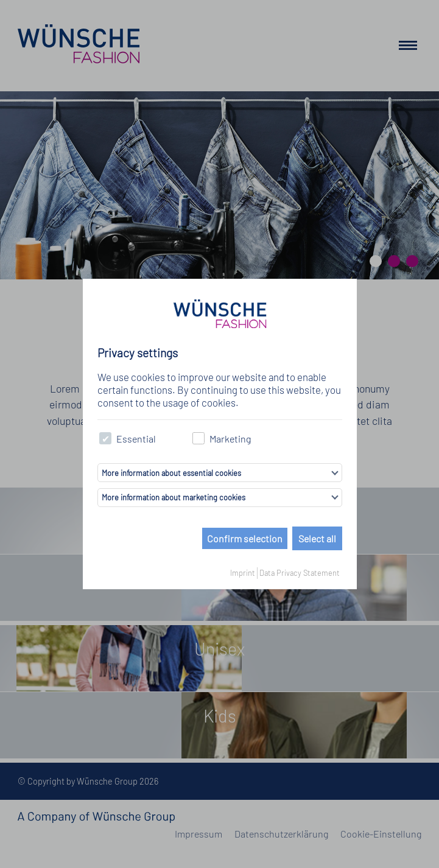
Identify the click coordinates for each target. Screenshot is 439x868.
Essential (128, 439)
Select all (317, 538)
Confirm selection (245, 538)
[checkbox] (106, 439)
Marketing (222, 439)
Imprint (243, 573)
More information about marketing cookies (174, 497)
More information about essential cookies (171, 473)
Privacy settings (138, 353)
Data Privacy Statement (300, 573)
